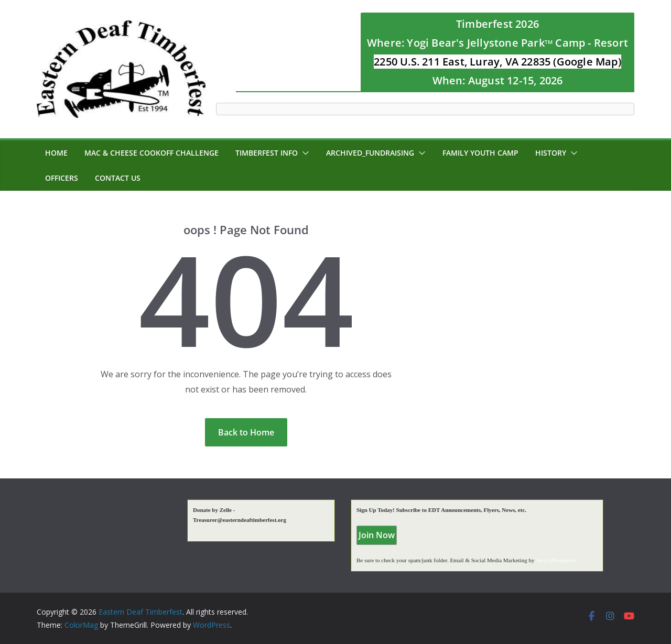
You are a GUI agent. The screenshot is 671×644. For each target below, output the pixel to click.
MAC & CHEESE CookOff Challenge (151, 153)
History (551, 153)
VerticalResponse (556, 560)
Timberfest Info (267, 153)
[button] (304, 153)
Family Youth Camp (480, 153)
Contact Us (118, 178)
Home (56, 153)
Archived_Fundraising (370, 153)
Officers (62, 178)
